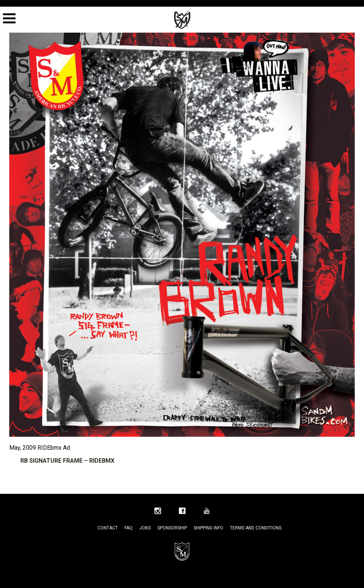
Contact (108, 528)
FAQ (128, 528)
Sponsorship (172, 528)
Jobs (145, 528)
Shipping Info (208, 528)
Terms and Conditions (256, 528)
